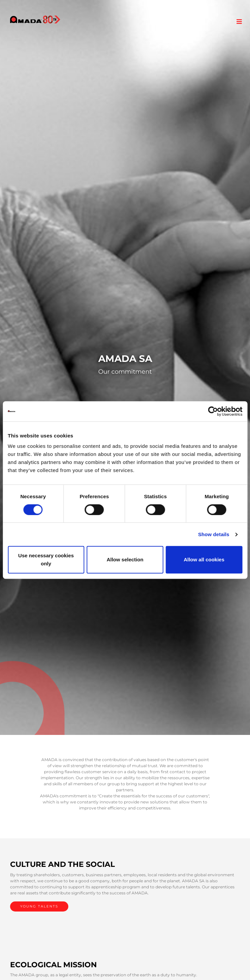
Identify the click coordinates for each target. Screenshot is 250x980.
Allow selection (125, 559)
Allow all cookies (204, 559)
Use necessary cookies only (46, 559)
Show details (214, 534)
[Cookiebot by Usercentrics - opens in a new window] (213, 411)
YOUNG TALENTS (39, 906)
